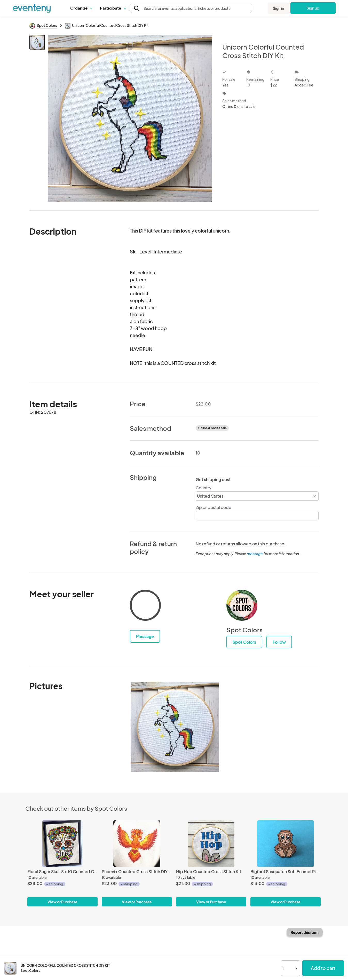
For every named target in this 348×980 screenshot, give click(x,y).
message (255, 554)
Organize (81, 8)
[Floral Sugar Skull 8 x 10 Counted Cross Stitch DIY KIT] (62, 844)
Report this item (305, 932)
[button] (81, 8)
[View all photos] (130, 118)
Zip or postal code (213, 507)
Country (204, 488)
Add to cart (323, 968)
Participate (113, 8)
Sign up (313, 8)
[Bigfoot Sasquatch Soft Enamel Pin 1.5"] (286, 844)
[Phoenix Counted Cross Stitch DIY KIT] (137, 844)
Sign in (278, 8)
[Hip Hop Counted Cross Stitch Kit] (211, 844)
